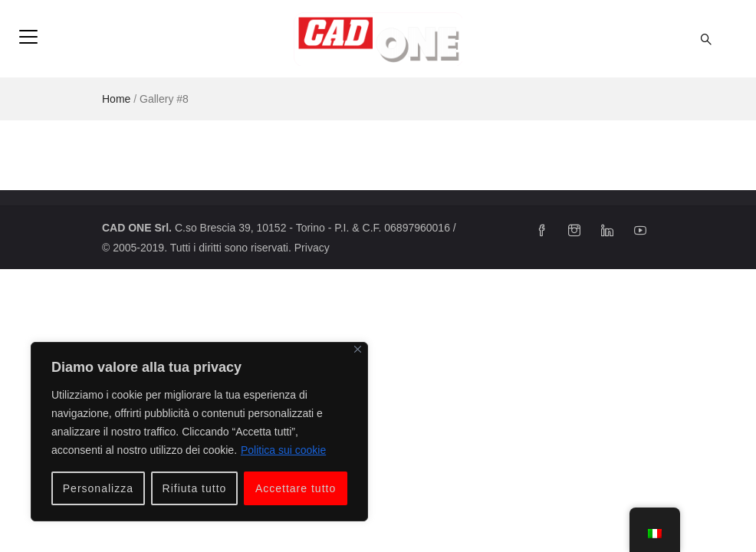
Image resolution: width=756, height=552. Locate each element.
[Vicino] (358, 349)
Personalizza (98, 488)
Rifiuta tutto (195, 488)
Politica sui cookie (283, 450)
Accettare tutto (296, 488)
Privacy (312, 248)
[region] (199, 432)
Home (116, 99)
